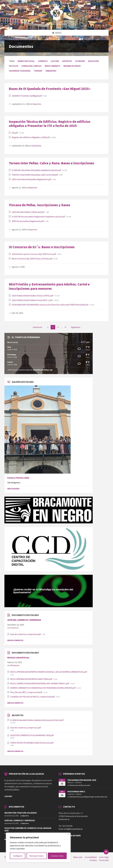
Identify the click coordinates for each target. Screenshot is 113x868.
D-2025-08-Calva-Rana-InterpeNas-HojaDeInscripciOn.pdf (37, 170)
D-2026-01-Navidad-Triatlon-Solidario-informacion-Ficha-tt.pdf (37, 720)
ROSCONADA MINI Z (76, 791)
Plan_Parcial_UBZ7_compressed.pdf (26, 692)
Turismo (38, 71)
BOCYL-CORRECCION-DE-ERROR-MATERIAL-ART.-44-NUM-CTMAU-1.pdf (40, 683)
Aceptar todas (57, 856)
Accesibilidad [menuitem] (91, 857)
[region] (38, 847)
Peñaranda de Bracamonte (80, 785)
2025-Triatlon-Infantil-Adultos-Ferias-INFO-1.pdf (32, 300)
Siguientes (76, 327)
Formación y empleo (31, 66)
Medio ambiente (52, 66)
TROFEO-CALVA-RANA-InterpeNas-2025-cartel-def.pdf (35, 175)
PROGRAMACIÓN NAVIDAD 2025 (82, 780)
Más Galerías (13, 489)
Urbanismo (51, 71)
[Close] (69, 834)
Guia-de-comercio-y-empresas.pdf (26, 634)
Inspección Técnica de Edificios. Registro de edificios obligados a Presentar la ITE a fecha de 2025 (50, 124)
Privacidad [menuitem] (104, 860)
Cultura (55, 61)
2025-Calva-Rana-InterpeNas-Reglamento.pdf (32, 179)
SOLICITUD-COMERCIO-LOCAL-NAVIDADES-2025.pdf (32, 735)
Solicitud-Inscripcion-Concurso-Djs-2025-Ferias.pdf (34, 254)
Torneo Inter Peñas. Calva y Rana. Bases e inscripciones (51, 163)
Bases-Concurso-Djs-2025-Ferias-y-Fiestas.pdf (32, 259)
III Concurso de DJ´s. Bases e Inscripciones (42, 247)
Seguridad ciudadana (20, 71)
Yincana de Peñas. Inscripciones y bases (40, 205)
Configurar (18, 856)
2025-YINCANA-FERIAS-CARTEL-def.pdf (28, 212)
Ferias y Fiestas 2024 (18, 478)
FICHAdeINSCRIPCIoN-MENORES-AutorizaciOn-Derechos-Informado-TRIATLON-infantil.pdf (50, 305)
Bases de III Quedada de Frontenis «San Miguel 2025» (50, 89)
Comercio (43, 61)
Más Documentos (15, 703)
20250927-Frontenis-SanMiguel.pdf (27, 96)
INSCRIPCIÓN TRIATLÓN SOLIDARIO (21, 813)
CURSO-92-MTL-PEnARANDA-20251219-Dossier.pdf (32, 743)
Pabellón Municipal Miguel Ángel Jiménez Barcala (89, 797)
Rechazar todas (36, 856)
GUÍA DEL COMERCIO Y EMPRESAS (24, 620)
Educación (93, 61)
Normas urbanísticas (18, 657)
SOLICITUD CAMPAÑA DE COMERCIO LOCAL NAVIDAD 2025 (28, 829)
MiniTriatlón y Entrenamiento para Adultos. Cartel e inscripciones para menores (49, 286)
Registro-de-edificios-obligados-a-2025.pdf (31, 137)
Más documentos (15, 640)
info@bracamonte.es (73, 829)
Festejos (14, 66)
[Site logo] (56, 24)
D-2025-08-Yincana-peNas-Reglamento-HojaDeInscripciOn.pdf (39, 217)
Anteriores (38, 327)
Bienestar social (26, 61)
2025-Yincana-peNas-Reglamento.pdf (28, 221)
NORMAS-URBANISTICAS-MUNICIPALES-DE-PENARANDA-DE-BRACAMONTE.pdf (43, 688)
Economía (80, 61)
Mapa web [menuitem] (78, 857)
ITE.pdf (15, 133)
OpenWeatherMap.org (43, 370)
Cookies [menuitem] (93, 860)
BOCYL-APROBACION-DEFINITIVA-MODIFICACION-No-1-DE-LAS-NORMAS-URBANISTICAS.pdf (49, 672)
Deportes (67, 61)
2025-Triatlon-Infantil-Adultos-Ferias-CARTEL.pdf (33, 296)
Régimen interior (72, 66)
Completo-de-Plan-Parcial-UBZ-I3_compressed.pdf (33, 697)
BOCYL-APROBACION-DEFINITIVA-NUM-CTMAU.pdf (31, 679)
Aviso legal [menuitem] (104, 857)
